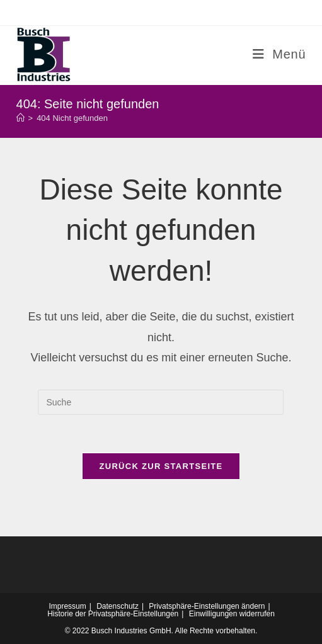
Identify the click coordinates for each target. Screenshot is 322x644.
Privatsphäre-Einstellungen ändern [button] (207, 606)
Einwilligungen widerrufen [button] (232, 614)
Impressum (67, 606)
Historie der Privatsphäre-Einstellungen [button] (113, 614)
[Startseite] (20, 118)
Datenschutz (118, 606)
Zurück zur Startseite (161, 466)
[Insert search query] (161, 402)
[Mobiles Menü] (279, 54)
